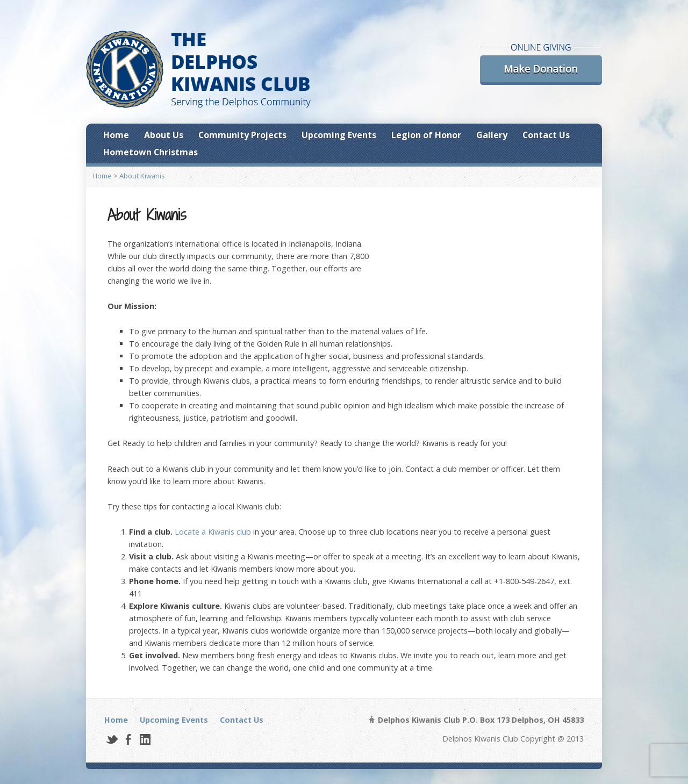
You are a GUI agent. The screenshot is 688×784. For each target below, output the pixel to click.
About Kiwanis (142, 176)
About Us (164, 135)
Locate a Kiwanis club (213, 532)
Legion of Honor (426, 135)
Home (116, 135)
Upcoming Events (339, 135)
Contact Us (546, 135)
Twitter (112, 739)
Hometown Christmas (150, 152)
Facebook (128, 739)
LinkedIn (145, 739)
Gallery (492, 135)
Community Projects (242, 135)
